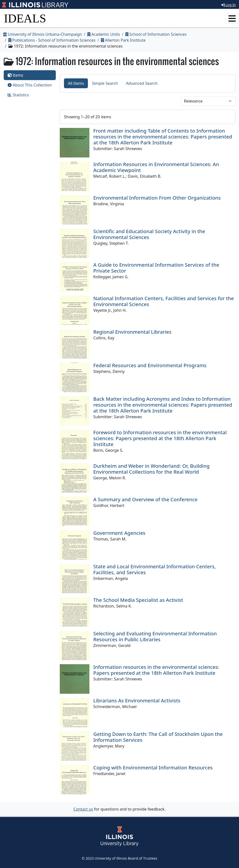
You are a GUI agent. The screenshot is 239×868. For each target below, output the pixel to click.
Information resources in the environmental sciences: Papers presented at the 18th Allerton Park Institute (156, 670)
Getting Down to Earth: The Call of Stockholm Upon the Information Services (158, 737)
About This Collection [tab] (30, 85)
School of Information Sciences (156, 34)
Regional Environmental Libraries (132, 332)
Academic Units (104, 34)
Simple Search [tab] (105, 83)
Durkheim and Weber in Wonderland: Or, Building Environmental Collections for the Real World (151, 469)
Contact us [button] (83, 809)
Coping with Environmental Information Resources (153, 768)
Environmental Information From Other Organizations (157, 198)
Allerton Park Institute (123, 40)
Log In (229, 5)
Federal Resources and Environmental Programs (150, 365)
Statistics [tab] (18, 95)
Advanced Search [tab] (142, 83)
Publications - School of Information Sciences (52, 40)
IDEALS (25, 18)
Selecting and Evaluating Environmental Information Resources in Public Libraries (155, 636)
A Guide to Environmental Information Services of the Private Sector (156, 268)
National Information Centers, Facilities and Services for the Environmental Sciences (164, 301)
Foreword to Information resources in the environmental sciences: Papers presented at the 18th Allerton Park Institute (160, 438)
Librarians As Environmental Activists (137, 701)
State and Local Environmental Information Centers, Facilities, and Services (155, 569)
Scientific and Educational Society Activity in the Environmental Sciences (149, 234)
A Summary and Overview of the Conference (145, 499)
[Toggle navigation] (232, 18)
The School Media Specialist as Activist (138, 600)
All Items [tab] (76, 83)
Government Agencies (119, 533)
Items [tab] (15, 75)
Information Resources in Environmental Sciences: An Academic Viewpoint (156, 167)
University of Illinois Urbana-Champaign (42, 34)
